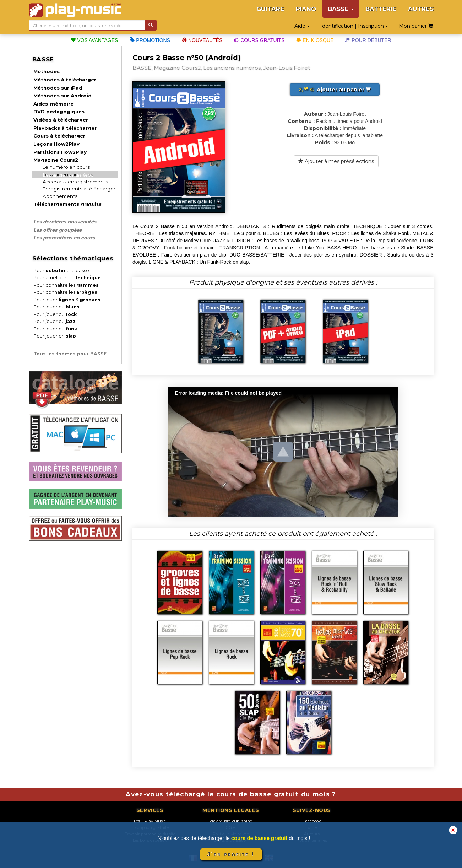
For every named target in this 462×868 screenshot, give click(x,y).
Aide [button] (302, 26)
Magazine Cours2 (56, 160)
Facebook (312, 821)
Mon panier (416, 26)
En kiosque (315, 40)
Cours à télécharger (59, 136)
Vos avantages (94, 40)
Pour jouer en (55, 336)
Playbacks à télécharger (65, 128)
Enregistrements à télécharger (79, 189)
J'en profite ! (231, 854)
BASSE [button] (341, 9)
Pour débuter (368, 40)
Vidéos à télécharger (61, 120)
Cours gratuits (259, 40)
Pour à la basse (61, 271)
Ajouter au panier (335, 90)
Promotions (150, 40)
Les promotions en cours (64, 238)
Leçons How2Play (56, 144)
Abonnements (60, 196)
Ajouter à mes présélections (336, 161)
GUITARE (270, 9)
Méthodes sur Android (62, 96)
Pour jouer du (56, 307)
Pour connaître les (66, 285)
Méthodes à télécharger (65, 80)
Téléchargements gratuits (67, 204)
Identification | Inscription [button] (354, 26)
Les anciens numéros (68, 174)
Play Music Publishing (231, 821)
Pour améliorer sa (67, 278)
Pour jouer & (67, 300)
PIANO (306, 9)
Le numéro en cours (66, 167)
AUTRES (421, 9)
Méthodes (47, 71)
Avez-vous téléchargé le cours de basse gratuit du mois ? (231, 794)
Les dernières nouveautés (65, 222)
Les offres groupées (58, 230)
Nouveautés (202, 40)
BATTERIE (381, 9)
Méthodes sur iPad (58, 88)
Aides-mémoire (53, 104)
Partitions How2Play (60, 152)
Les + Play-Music (150, 821)
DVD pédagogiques (59, 112)
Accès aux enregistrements (75, 182)
